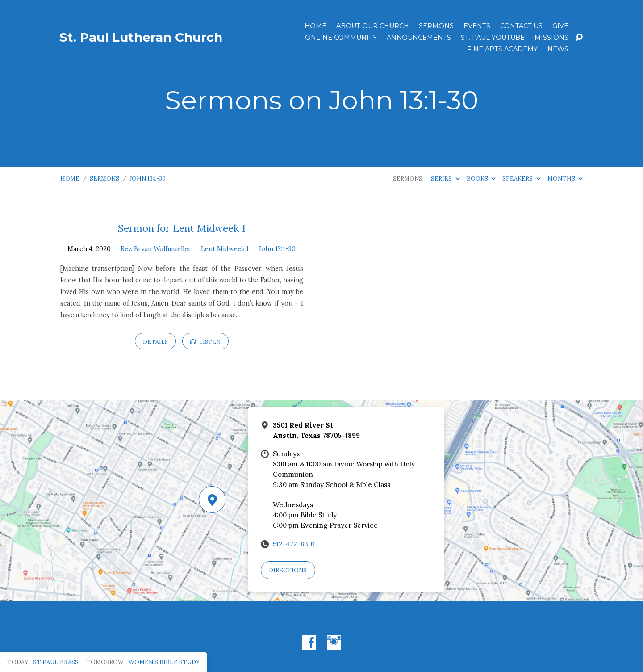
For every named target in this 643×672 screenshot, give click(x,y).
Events (477, 26)
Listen (205, 342)
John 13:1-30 (148, 178)
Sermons (436, 26)
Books (481, 178)
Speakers (521, 178)
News (558, 49)
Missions (551, 38)
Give (560, 26)
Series (445, 178)
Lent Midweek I (225, 249)
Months (565, 178)
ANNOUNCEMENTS (419, 38)
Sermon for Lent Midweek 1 (182, 228)
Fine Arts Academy (502, 49)
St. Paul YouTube (493, 38)
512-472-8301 (294, 544)
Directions (288, 570)
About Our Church (373, 26)
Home (315, 26)
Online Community (341, 38)
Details (155, 342)
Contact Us (521, 26)
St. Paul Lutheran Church (141, 37)
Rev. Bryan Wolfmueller (156, 249)
